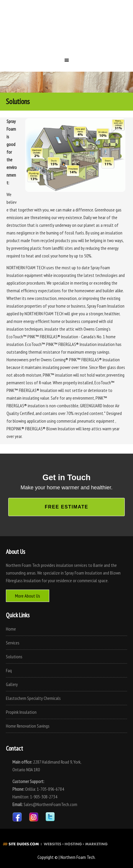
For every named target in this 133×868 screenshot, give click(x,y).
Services (13, 643)
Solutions (14, 657)
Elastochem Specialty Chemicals (33, 698)
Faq (9, 670)
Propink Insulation (21, 712)
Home (11, 629)
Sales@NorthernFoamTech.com (50, 804)
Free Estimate (67, 507)
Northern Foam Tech (66, 31)
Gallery (12, 684)
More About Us (28, 596)
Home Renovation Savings (28, 726)
